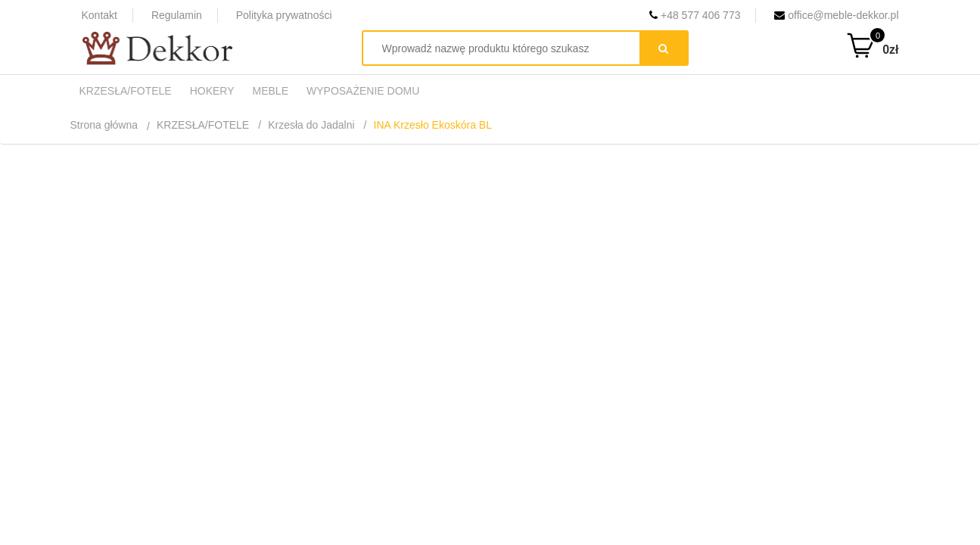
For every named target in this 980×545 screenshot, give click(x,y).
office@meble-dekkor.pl (836, 15)
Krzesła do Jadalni (311, 125)
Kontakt (100, 15)
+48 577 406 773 (695, 15)
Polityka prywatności (284, 15)
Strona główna (104, 125)
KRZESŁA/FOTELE (203, 125)
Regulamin (177, 15)
